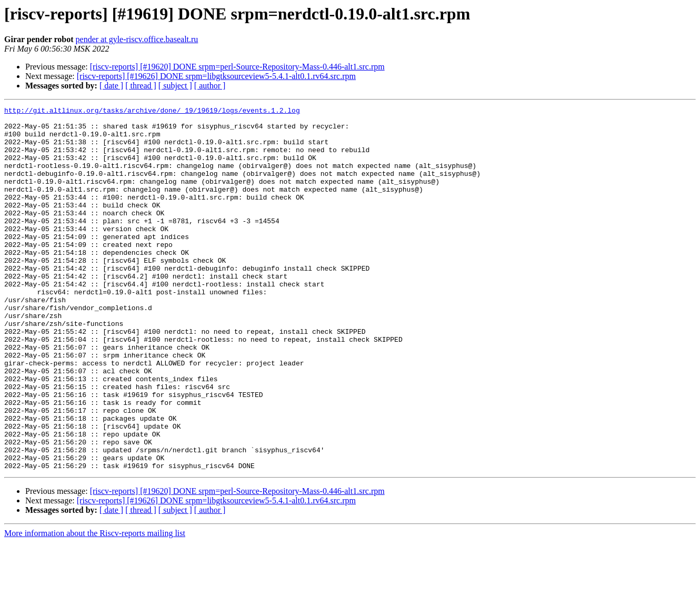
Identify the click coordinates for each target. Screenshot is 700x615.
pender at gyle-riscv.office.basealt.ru (137, 39)
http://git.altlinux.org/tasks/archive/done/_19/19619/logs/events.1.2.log (152, 112)
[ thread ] (141, 86)
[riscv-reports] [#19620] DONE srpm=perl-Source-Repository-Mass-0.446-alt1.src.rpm (237, 67)
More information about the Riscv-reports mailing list (95, 606)
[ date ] (111, 86)
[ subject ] (175, 86)
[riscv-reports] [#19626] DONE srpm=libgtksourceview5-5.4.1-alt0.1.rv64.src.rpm (216, 76)
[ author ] (210, 86)
